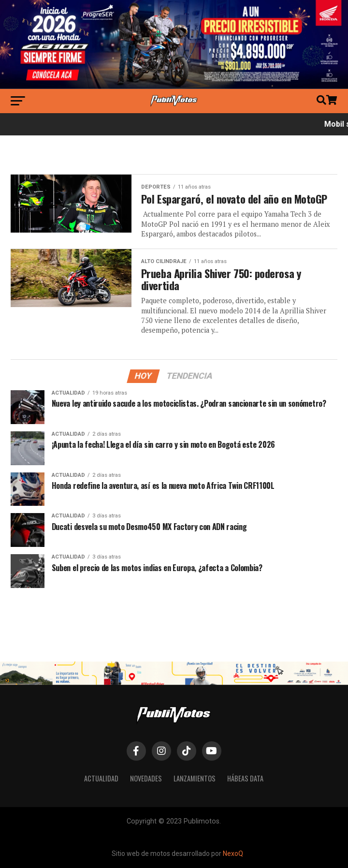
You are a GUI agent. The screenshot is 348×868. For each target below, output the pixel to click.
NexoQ (233, 853)
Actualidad (101, 778)
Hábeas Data (245, 778)
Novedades (146, 778)
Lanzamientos (195, 778)
